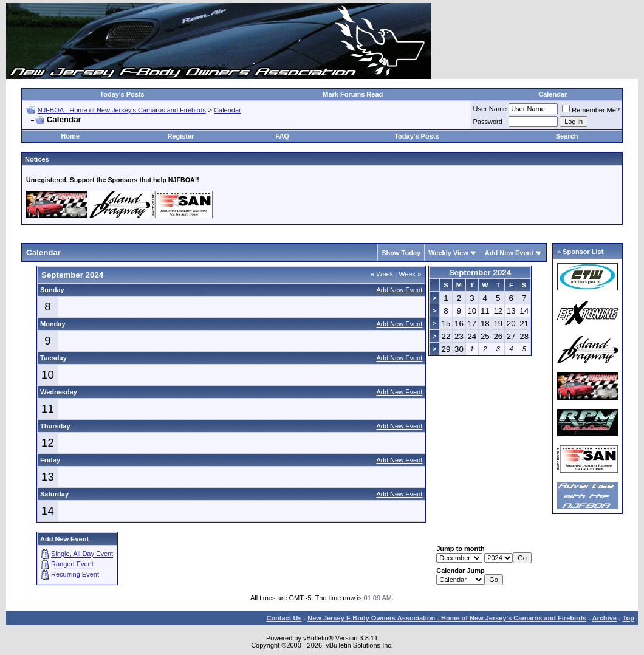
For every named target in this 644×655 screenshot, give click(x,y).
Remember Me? (591, 110)
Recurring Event (75, 575)
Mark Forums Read (353, 94)
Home (70, 136)
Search (567, 136)
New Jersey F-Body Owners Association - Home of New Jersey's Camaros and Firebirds (447, 618)
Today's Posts (122, 94)
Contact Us (284, 618)
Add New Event (509, 253)
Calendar (553, 94)
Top (629, 618)
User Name (490, 109)
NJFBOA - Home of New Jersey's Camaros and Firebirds (122, 110)
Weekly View (448, 253)
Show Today (401, 253)
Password (488, 122)
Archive (605, 618)
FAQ (282, 136)
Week (382, 274)
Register (180, 136)
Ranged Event (72, 564)
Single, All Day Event (82, 554)
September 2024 (480, 273)
